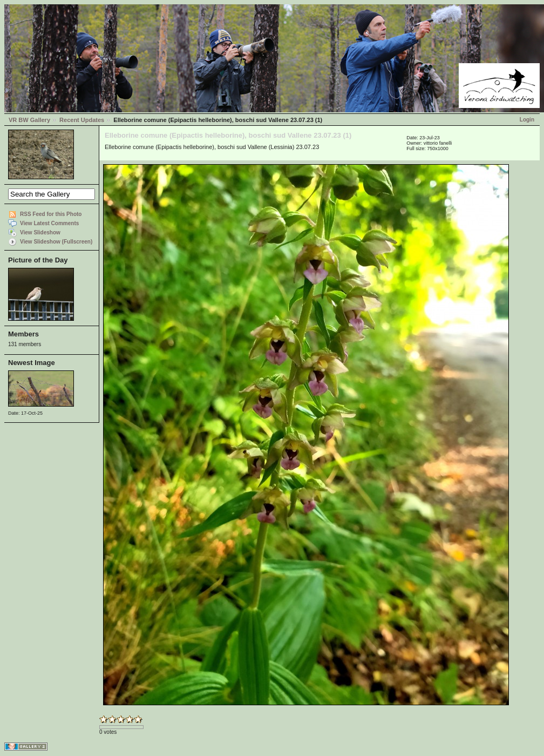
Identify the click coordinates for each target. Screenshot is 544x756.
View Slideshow (40, 232)
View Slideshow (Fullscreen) (56, 242)
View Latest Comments (49, 223)
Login (527, 120)
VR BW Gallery (29, 120)
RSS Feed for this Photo (51, 214)
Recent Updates (82, 120)
